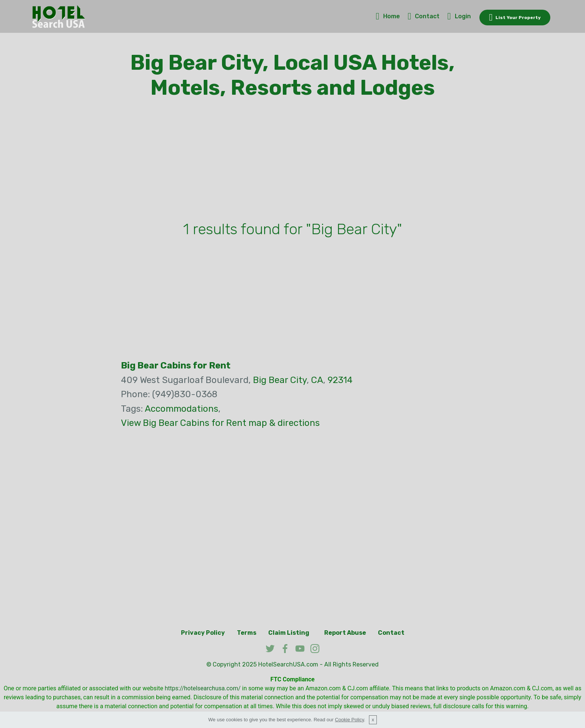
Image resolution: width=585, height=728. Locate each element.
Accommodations (182, 409)
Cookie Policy (350, 720)
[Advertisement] (292, 161)
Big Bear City (280, 380)
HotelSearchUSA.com (288, 664)
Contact (424, 16)
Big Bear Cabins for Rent (176, 365)
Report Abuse (345, 633)
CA (317, 380)
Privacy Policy (203, 633)
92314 (340, 380)
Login (459, 16)
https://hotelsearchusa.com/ (202, 688)
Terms (247, 633)
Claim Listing (289, 633)
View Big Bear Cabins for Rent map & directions (220, 423)
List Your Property (515, 18)
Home (388, 16)
